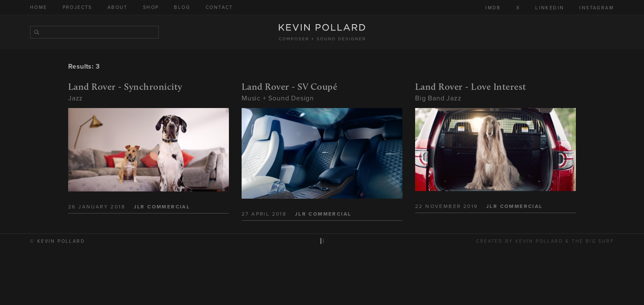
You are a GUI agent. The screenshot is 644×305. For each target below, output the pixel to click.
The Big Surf (593, 241)
